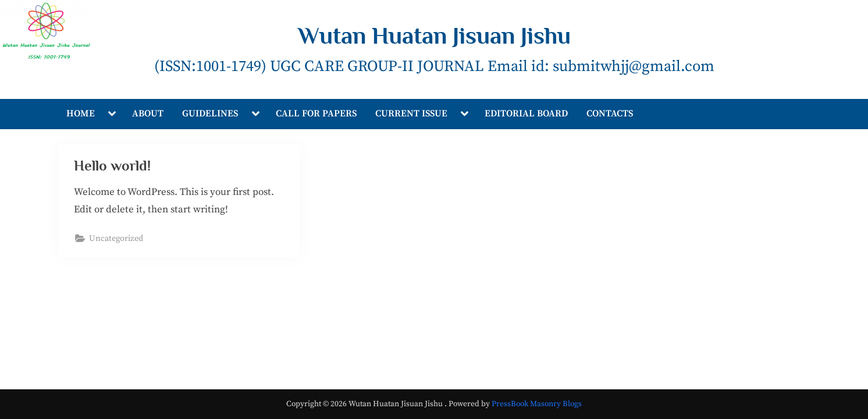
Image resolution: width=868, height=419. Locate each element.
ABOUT (148, 113)
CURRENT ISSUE (411, 113)
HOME (81, 113)
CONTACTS (610, 113)
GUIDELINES (210, 113)
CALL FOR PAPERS (316, 113)
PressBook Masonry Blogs (537, 404)
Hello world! (112, 166)
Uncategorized (116, 239)
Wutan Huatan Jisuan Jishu (434, 35)
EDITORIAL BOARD (526, 113)
